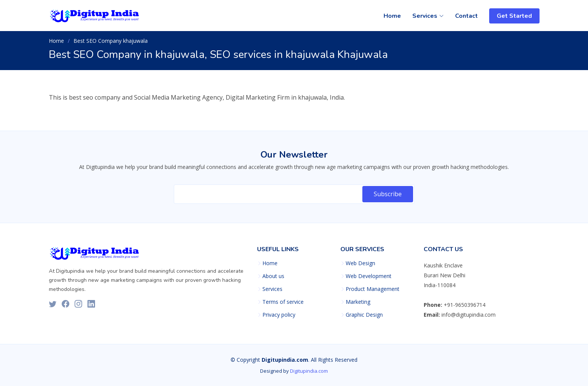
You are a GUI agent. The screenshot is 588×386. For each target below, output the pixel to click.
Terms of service (283, 302)
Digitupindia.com (309, 371)
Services (272, 289)
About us (273, 276)
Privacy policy (279, 315)
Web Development (369, 276)
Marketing (358, 302)
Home (392, 16)
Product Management (373, 289)
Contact (466, 16)
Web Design (360, 263)
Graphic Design (364, 315)
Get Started (514, 16)
